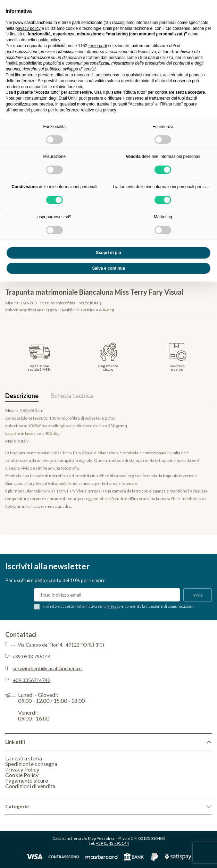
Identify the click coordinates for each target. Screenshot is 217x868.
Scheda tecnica (72, 396)
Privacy (114, 606)
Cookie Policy (22, 775)
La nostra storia (24, 758)
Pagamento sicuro (27, 780)
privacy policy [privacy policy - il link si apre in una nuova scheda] (28, 28)
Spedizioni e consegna (31, 764)
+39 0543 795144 (31, 656)
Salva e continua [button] (108, 268)
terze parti (98, 46)
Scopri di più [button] (108, 253)
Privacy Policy (22, 769)
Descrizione (22, 396)
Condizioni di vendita (30, 786)
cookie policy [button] (48, 40)
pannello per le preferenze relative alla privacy (74, 110)
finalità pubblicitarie (23, 63)
